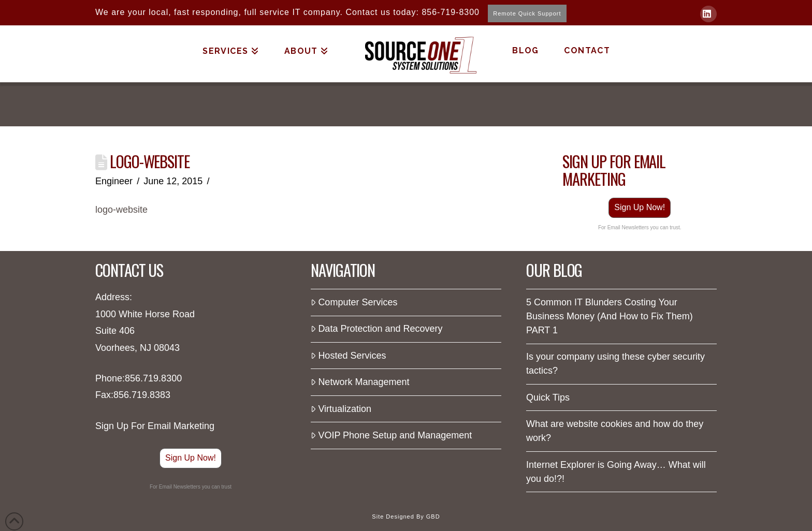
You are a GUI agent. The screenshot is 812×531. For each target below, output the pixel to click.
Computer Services (354, 302)
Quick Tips (548, 397)
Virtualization (341, 409)
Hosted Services (348, 356)
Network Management (360, 382)
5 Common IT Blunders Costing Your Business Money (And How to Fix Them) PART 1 (610, 316)
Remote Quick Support (527, 13)
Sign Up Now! (640, 207)
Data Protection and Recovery (377, 329)
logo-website (121, 210)
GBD (433, 517)
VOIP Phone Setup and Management (391, 435)
